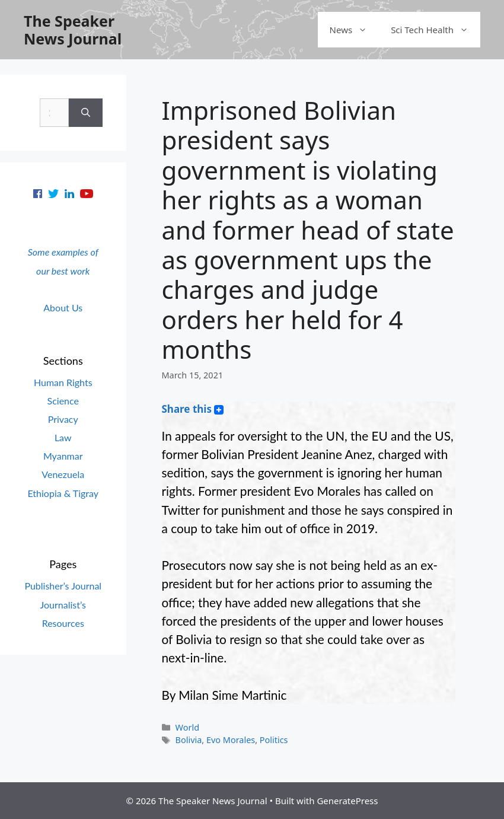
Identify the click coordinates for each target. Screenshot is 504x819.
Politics (274, 740)
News (355, 30)
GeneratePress (347, 801)
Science (63, 401)
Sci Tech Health (436, 30)
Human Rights (63, 382)
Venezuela (63, 474)
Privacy (63, 419)
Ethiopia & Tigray (63, 493)
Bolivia (189, 740)
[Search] (86, 113)
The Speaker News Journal (73, 30)
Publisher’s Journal (63, 586)
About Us (63, 307)
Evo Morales (231, 740)
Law (63, 437)
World (187, 727)
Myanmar (63, 456)
